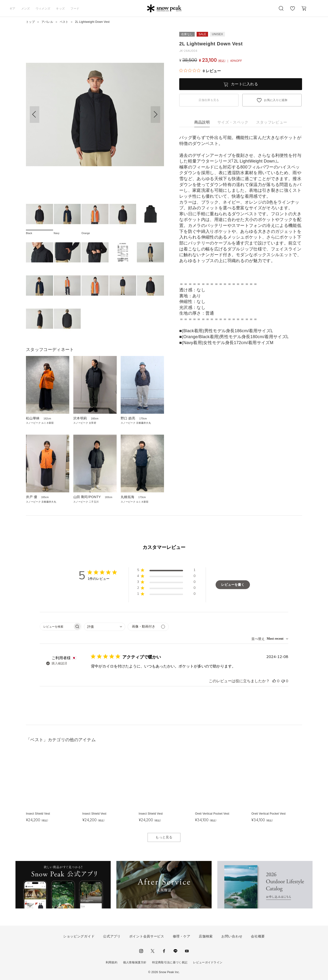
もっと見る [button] (164, 837)
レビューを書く (233, 585)
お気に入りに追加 (276, 100)
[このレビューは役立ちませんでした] (283, 681)
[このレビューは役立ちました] (274, 681)
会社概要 (258, 936)
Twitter (153, 951)
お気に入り (293, 11)
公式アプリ (112, 936)
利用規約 (112, 962)
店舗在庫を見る (209, 100)
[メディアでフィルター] (148, 627)
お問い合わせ (232, 936)
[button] (155, 115)
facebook (164, 951)
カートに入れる (244, 84)
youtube (187, 951)
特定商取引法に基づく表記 (170, 962)
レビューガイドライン (208, 962)
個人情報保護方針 (135, 962)
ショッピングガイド (79, 936)
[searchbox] (56, 627)
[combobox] (105, 627)
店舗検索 (206, 936)
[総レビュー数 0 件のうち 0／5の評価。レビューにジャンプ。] (200, 71)
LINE (175, 951)
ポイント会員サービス (147, 936)
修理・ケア (182, 936)
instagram (141, 951)
